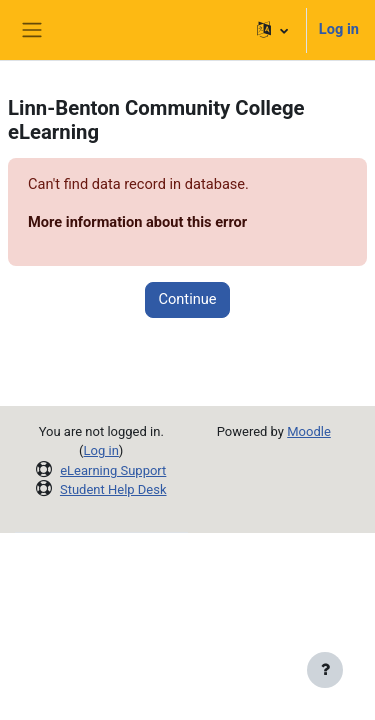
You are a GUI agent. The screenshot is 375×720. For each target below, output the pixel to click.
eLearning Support (113, 470)
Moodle (309, 431)
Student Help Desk (113, 489)
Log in (339, 29)
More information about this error (137, 222)
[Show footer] (325, 670)
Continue (187, 299)
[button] (272, 30)
